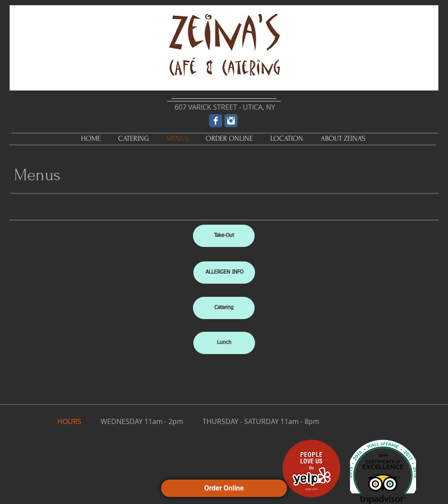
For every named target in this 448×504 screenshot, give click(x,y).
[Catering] (224, 308)
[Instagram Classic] (231, 121)
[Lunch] (224, 343)
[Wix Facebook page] (216, 121)
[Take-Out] (224, 236)
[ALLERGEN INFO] (224, 273)
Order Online (224, 488)
